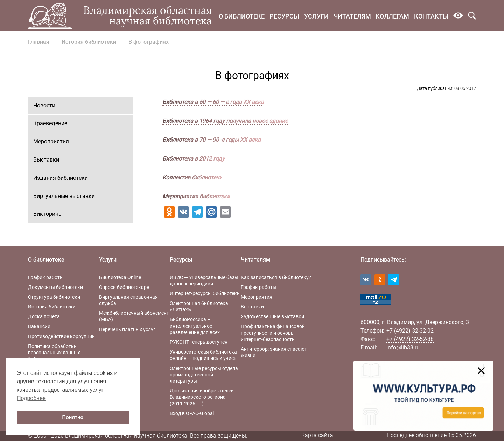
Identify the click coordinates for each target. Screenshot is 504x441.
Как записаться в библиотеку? (276, 277)
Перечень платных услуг (127, 329)
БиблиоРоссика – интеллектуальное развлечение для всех (195, 326)
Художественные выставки (272, 316)
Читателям (352, 16)
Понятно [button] (73, 417)
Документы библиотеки (55, 287)
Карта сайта (317, 435)
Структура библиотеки (54, 297)
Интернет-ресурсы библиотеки (205, 293)
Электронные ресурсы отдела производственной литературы (204, 375)
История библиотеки (89, 42)
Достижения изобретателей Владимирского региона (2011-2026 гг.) (202, 397)
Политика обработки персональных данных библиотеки (54, 353)
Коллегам (392, 16)
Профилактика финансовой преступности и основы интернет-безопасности (273, 333)
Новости (44, 105)
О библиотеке (242, 16)
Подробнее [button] (31, 398)
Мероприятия (51, 141)
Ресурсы (284, 16)
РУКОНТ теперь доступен (199, 342)
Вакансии (39, 326)
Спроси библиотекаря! (125, 287)
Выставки (46, 160)
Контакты (431, 16)
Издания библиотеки (61, 178)
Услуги (316, 16)
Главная (39, 42)
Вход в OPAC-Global (192, 413)
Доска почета (44, 316)
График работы (46, 277)
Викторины (48, 214)
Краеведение (50, 123)
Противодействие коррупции (61, 336)
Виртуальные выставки (64, 196)
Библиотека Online (120, 277)
